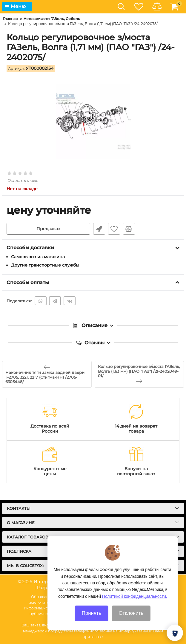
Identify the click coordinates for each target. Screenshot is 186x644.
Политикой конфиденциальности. (134, 603)
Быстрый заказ (99, 229)
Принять (92, 620)
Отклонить (131, 620)
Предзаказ (48, 229)
